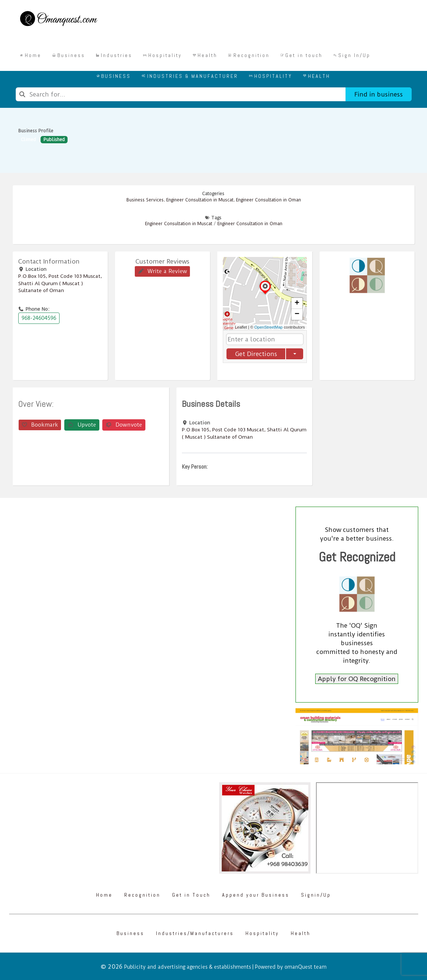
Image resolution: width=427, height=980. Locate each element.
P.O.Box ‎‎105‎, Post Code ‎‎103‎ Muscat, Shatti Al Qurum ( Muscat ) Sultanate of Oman (60, 283)
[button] (265, 294)
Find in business (379, 94)
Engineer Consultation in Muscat (200, 200)
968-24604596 (39, 318)
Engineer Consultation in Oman (268, 200)
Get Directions (256, 354)
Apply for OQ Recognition (357, 679)
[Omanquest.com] (58, 20)
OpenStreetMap (268, 327)
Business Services (145, 200)
